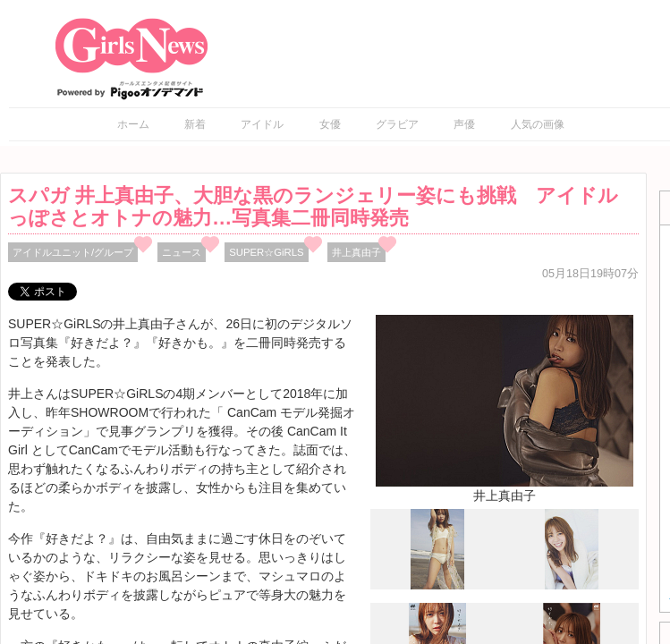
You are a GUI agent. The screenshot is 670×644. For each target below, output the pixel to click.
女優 (330, 124)
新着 (195, 124)
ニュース (182, 252)
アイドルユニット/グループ (73, 252)
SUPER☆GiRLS (266, 252)
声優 (464, 124)
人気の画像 (538, 124)
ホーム (133, 124)
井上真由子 (356, 252)
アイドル (262, 124)
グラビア (397, 124)
